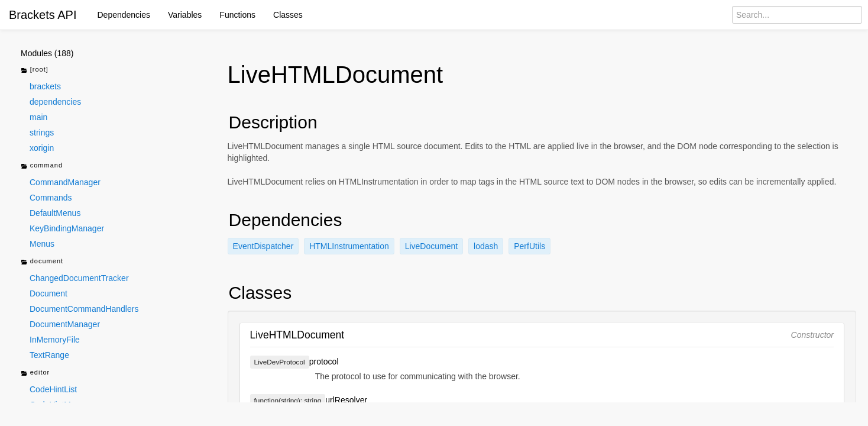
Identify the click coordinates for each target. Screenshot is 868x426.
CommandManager (65, 182)
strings (42, 133)
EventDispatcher (263, 246)
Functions (237, 15)
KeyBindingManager (67, 228)
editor (35, 373)
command (42, 166)
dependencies (55, 102)
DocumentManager (65, 324)
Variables (185, 15)
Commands (51, 198)
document (42, 262)
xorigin (42, 148)
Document (48, 293)
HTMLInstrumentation (349, 246)
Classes (288, 15)
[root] (35, 70)
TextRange (49, 355)
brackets (45, 86)
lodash (486, 246)
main (38, 117)
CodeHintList (53, 389)
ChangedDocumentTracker (79, 278)
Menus (42, 244)
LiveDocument (432, 246)
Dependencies (124, 15)
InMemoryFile (55, 340)
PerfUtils (529, 246)
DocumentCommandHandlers (84, 309)
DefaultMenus (55, 213)
